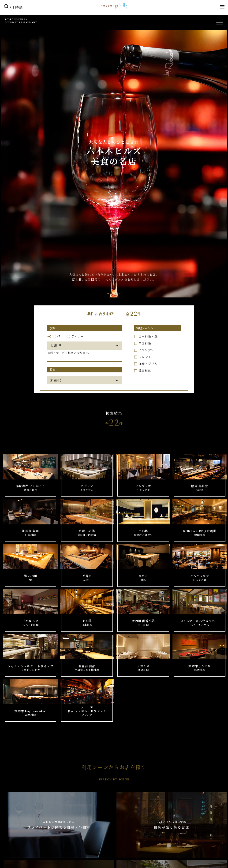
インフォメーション (188, 807)
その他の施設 (14, 807)
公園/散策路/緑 (17, 820)
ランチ (57, 69)
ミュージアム (127, 773)
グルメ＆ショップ (74, 773)
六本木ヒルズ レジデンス (24, 825)
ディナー (78, 69)
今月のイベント (17, 792)
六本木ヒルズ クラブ (77, 814)
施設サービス (184, 831)
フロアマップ (184, 825)
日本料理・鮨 (148, 69)
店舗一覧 (68, 781)
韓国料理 (145, 103)
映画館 (121, 781)
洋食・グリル (148, 96)
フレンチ (145, 89)
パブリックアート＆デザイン (27, 814)
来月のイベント (17, 797)
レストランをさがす (77, 792)
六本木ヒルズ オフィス (79, 831)
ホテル (177, 781)
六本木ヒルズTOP (17, 763)
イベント (11, 773)
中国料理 (145, 76)
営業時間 (181, 814)
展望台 (177, 773)
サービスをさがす (75, 797)
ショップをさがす (75, 786)
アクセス (181, 820)
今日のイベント (17, 786)
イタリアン (146, 83)
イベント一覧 (15, 781)
